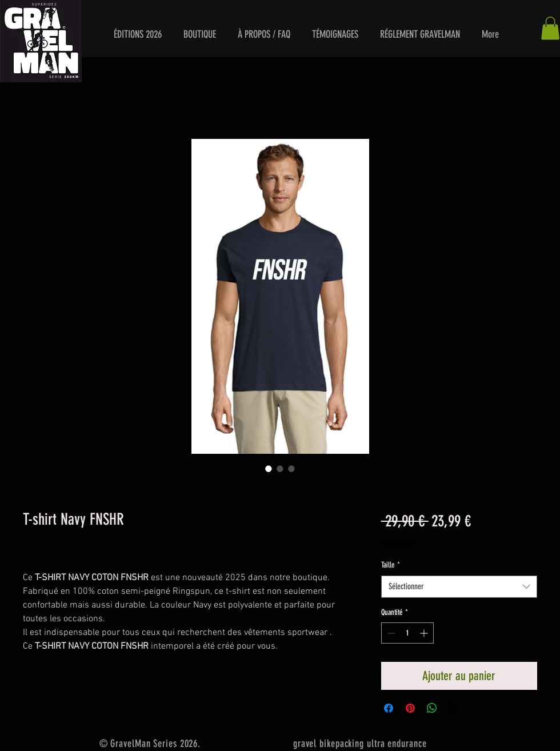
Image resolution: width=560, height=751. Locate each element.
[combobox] (459, 587)
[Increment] (425, 633)
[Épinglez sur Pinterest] (410, 708)
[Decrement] (390, 633)
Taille (391, 565)
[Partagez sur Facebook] (389, 708)
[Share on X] (454, 708)
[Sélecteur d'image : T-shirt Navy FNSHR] (269, 469)
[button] (137, 34)
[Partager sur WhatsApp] (432, 708)
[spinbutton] (407, 633)
